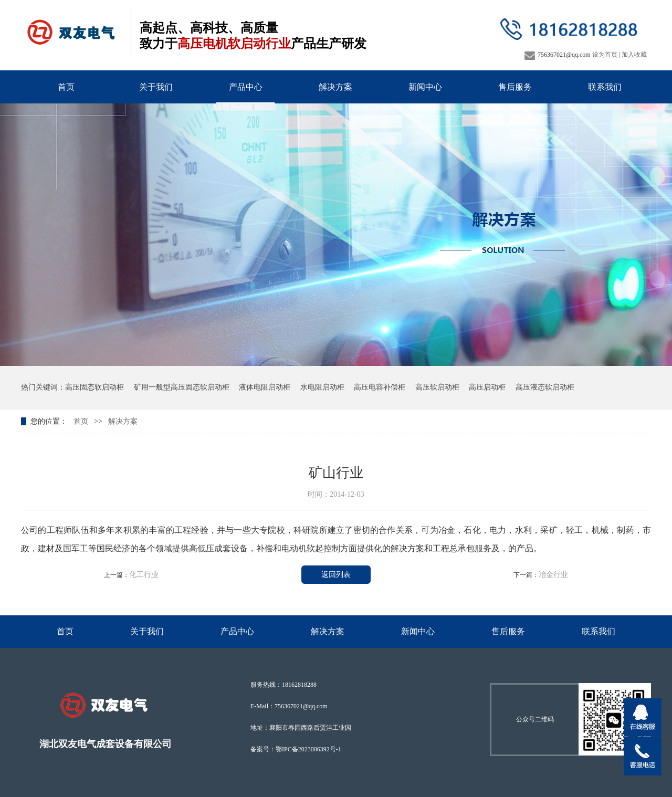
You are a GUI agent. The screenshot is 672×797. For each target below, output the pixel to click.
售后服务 (515, 87)
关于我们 (156, 87)
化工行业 (144, 575)
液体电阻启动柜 (265, 387)
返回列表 (336, 575)
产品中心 (246, 87)
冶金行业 (553, 575)
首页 (66, 87)
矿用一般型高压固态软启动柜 (182, 387)
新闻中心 (425, 87)
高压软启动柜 (437, 387)
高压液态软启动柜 (545, 387)
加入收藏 (634, 55)
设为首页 (605, 55)
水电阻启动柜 (322, 387)
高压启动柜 (487, 387)
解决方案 (335, 87)
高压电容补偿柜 (380, 387)
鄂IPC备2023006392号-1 (308, 749)
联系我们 (605, 87)
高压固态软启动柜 (94, 387)
